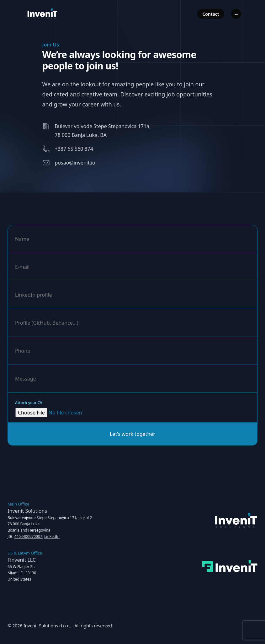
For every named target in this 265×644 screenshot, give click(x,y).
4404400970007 (28, 536)
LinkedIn (52, 536)
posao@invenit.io (75, 163)
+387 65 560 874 (74, 149)
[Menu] (236, 14)
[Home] (42, 14)
